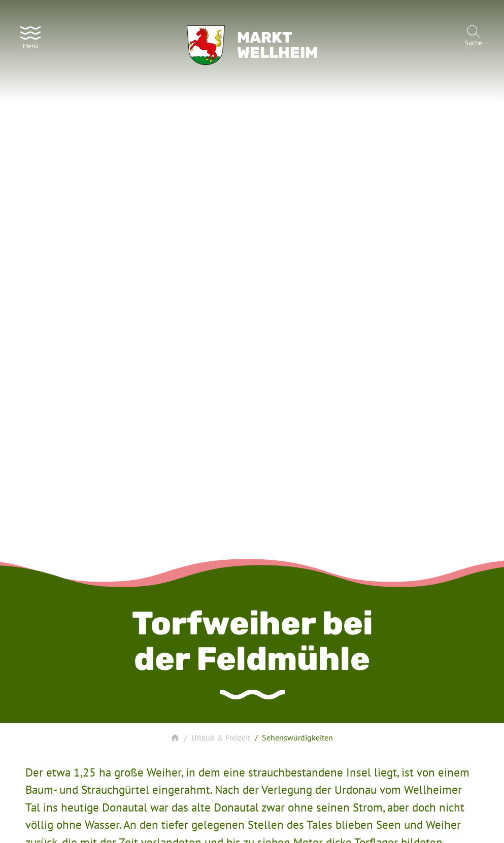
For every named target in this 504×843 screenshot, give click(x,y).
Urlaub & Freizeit (221, 737)
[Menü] (30, 37)
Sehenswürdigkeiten (297, 737)
